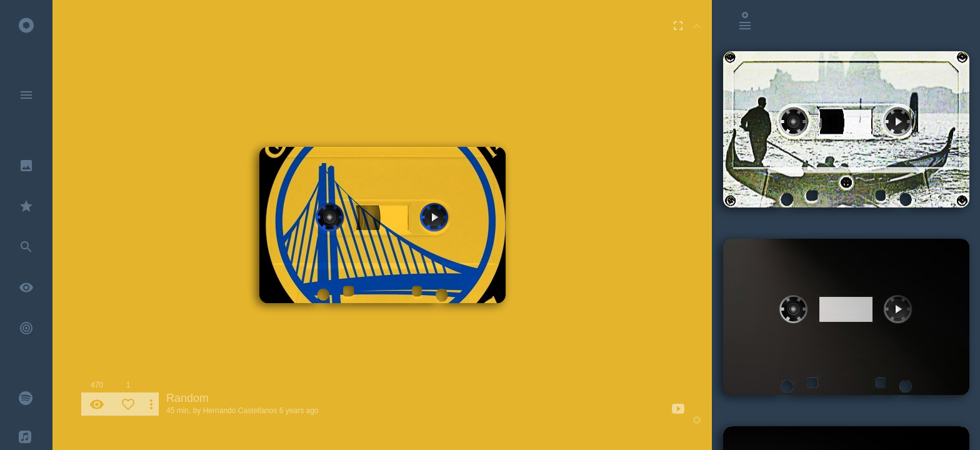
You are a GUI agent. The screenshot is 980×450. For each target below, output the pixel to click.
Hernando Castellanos (240, 411)
